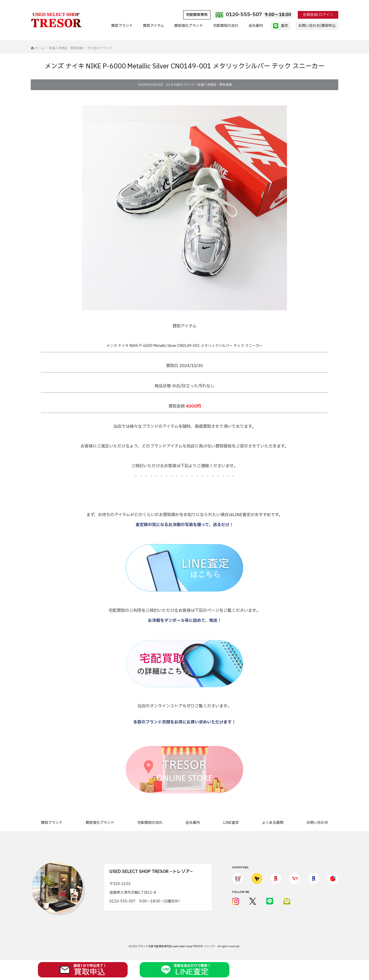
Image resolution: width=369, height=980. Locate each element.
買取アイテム (153, 26)
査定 (281, 26)
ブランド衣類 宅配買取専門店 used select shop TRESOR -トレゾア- (177, 946)
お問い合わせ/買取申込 (317, 26)
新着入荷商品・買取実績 (215, 85)
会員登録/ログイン (318, 15)
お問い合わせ (317, 823)
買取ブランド (122, 26)
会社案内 (256, 26)
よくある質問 (273, 823)
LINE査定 (231, 823)
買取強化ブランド (189, 26)
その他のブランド (183, 85)
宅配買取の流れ (226, 26)
